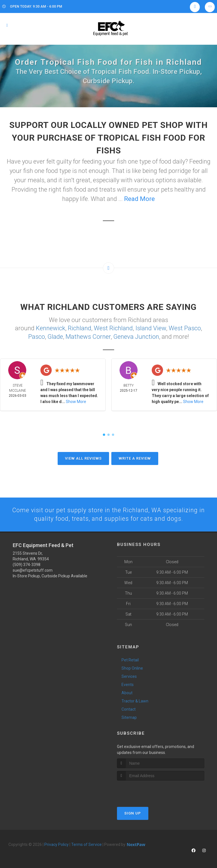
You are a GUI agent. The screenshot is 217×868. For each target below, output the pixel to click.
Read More (139, 199)
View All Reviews (83, 458)
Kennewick (51, 328)
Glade (55, 336)
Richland (80, 328)
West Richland (113, 328)
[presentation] (147, 791)
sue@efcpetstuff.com (33, 570)
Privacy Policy (57, 844)
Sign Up (133, 813)
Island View (151, 328)
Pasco (37, 336)
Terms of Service (86, 844)
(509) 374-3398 (27, 564)
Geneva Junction (136, 336)
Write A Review (135, 458)
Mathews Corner (88, 336)
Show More (76, 401)
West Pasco (185, 328)
